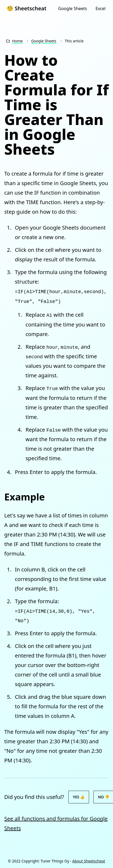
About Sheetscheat (89, 861)
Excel (101, 8)
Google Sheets (73, 8)
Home (18, 41)
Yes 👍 (79, 797)
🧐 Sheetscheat (27, 8)
